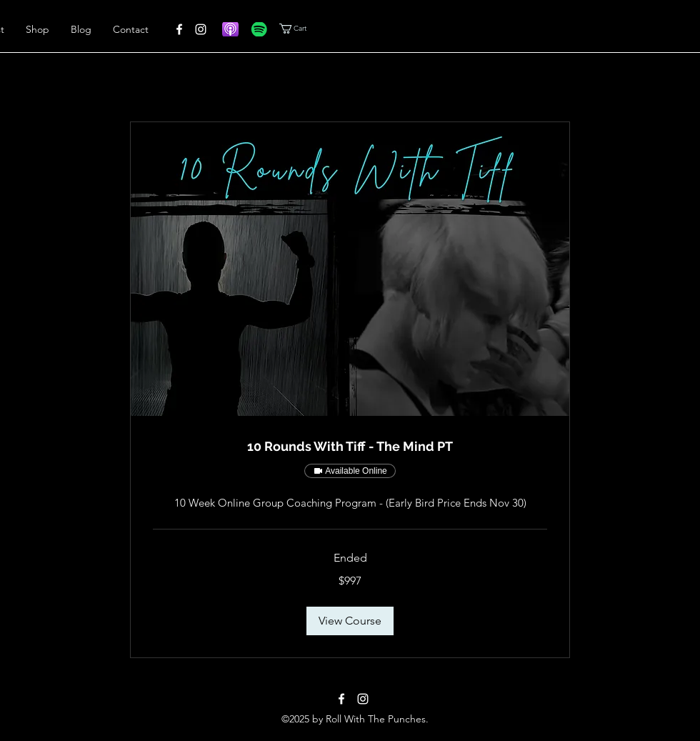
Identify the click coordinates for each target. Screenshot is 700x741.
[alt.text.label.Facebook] (179, 29)
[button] (315, 29)
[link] (350, 447)
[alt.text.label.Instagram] (201, 29)
